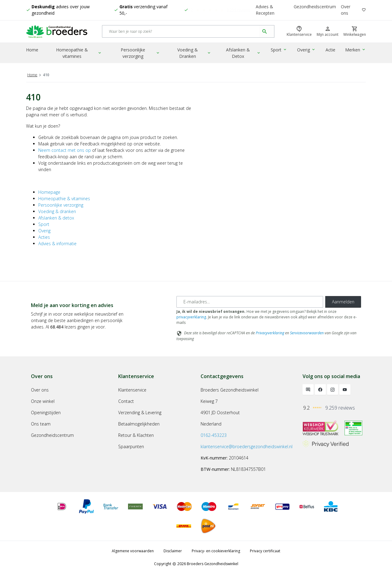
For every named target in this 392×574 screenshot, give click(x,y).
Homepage (49, 192)
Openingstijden (46, 413)
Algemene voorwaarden (133, 551)
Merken (356, 50)
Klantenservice (132, 390)
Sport (280, 50)
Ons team (41, 424)
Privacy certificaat (265, 551)
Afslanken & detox (56, 218)
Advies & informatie (57, 244)
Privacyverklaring (270, 333)
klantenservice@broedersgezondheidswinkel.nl (247, 446)
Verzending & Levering (140, 413)
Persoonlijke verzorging (141, 54)
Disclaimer (173, 551)
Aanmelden (343, 302)
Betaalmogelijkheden (139, 424)
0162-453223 (214, 435)
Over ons (346, 10)
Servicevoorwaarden (307, 333)
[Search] (181, 32)
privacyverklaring (191, 317)
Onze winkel (43, 401)
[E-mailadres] (250, 302)
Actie (331, 50)
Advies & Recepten (265, 10)
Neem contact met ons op (65, 150)
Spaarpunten (131, 446)
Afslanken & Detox (244, 54)
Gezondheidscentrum (315, 7)
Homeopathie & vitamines (79, 54)
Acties (44, 237)
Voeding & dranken (57, 211)
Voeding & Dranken (195, 54)
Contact (126, 401)
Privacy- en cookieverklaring (216, 551)
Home (32, 50)
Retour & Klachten (136, 435)
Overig (307, 50)
